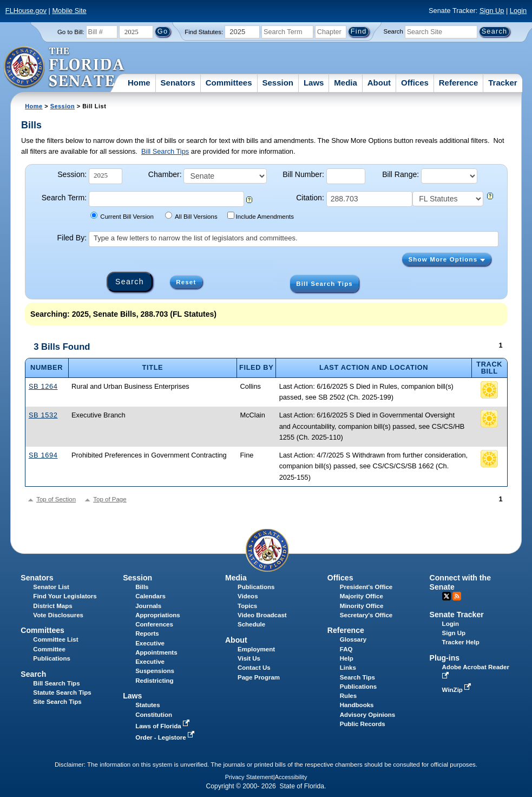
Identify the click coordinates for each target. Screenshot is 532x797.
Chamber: (165, 174)
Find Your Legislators (65, 596)
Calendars (150, 596)
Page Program (259, 677)
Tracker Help (461, 642)
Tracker (503, 83)
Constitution (154, 715)
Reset (186, 282)
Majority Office (362, 596)
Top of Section (56, 499)
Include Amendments (261, 216)
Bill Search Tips (165, 151)
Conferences (154, 624)
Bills (142, 587)
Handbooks (357, 705)
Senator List (51, 587)
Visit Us (249, 658)
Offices (415, 83)
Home (139, 83)
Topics (247, 606)
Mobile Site (69, 11)
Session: (72, 174)
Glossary (353, 639)
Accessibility (291, 777)
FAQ (346, 649)
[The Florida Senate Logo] (65, 68)
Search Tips (357, 677)
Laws (314, 83)
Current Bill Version (122, 216)
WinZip (458, 690)
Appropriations (158, 615)
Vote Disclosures (58, 615)
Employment (256, 649)
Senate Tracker (457, 615)
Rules (348, 696)
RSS (457, 596)
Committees (229, 83)
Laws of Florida (163, 726)
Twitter (446, 596)
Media (346, 83)
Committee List (55, 639)
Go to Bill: (71, 32)
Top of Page (110, 499)
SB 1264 (43, 386)
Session (278, 83)
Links (348, 668)
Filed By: (72, 238)
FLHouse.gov (26, 11)
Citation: (310, 198)
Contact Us (254, 668)
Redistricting (154, 681)
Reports (147, 633)
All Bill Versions (191, 216)
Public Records (363, 724)
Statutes (147, 705)
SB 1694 (43, 455)
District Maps (52, 606)
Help (347, 658)
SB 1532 (43, 415)
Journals (148, 606)
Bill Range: (400, 174)
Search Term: (64, 198)
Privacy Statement (249, 777)
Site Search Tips (57, 702)
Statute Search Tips (62, 693)
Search (393, 31)
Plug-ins (445, 658)
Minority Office (362, 606)
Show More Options (447, 259)
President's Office (366, 587)
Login (518, 11)
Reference (459, 83)
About (379, 83)
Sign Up (492, 11)
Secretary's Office (366, 615)
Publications (256, 587)
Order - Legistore (166, 737)
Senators (178, 83)
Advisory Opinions (367, 715)
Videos (248, 596)
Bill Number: (303, 174)
